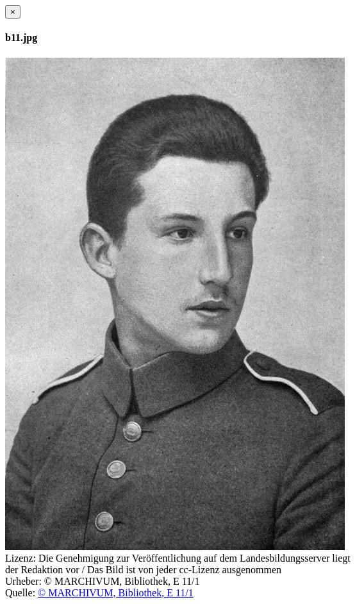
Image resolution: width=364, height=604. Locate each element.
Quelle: (20, 593)
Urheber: (23, 581)
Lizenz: (21, 558)
